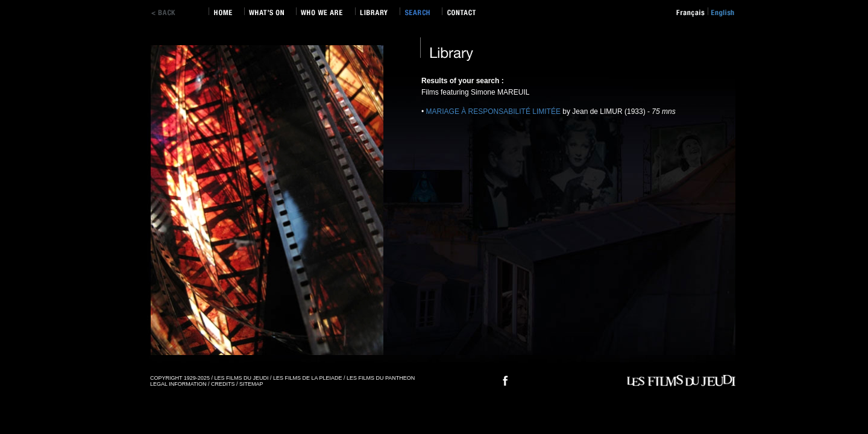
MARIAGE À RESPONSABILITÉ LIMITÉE (495, 112)
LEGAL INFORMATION (178, 384)
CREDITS (223, 384)
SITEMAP (251, 384)
